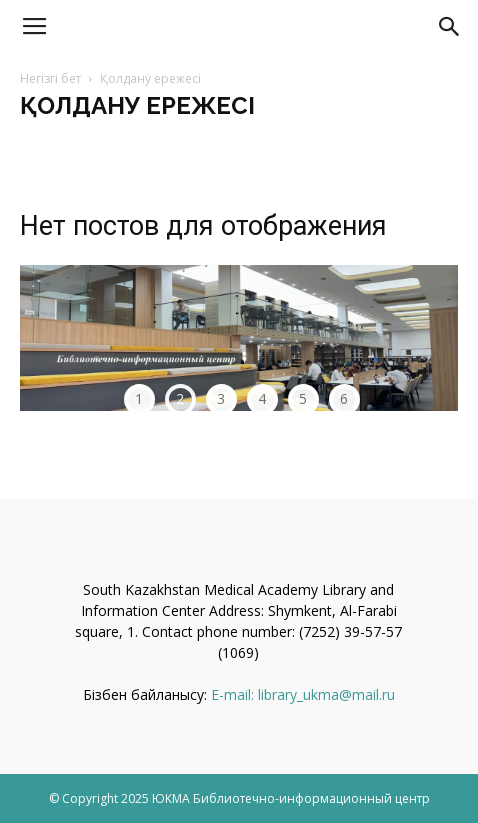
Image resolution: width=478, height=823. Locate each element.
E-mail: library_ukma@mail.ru (303, 694)
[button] (450, 27)
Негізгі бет (50, 78)
